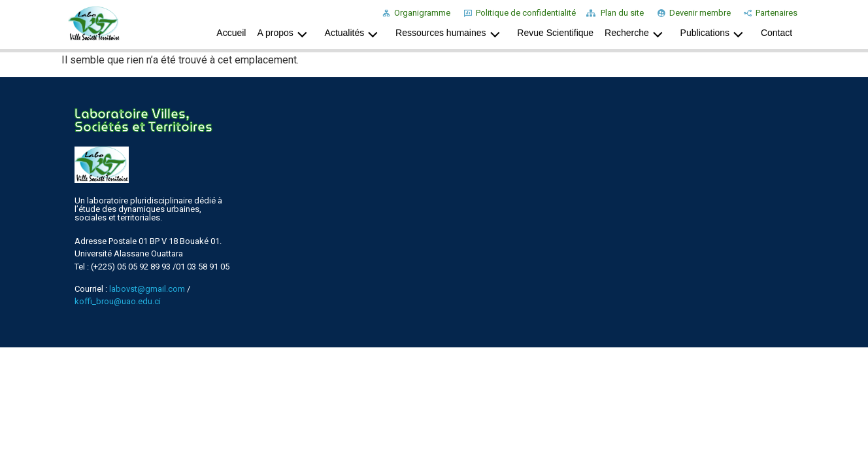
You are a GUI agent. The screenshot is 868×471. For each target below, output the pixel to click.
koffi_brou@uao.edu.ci (118, 301)
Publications (715, 32)
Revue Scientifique (555, 33)
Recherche (637, 32)
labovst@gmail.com (147, 289)
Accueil (231, 33)
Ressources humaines (451, 32)
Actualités (355, 32)
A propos (285, 32)
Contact (776, 33)
